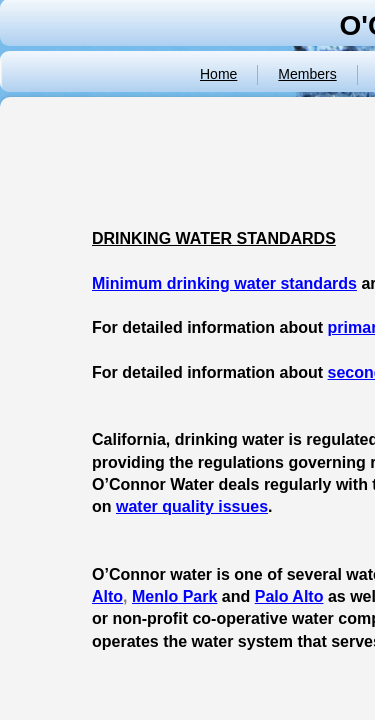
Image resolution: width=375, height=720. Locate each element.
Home (218, 74)
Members (307, 74)
